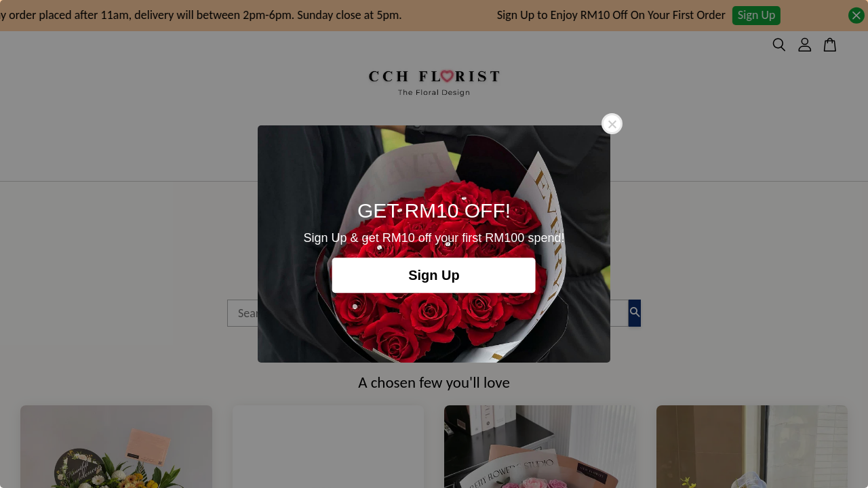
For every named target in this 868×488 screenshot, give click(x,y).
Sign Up (434, 275)
